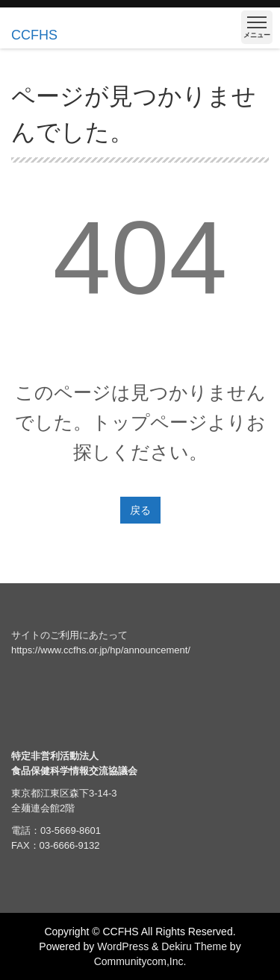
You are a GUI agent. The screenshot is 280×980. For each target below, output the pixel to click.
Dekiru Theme (194, 946)
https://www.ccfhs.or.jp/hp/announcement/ (101, 650)
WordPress (123, 946)
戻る (140, 510)
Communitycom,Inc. (140, 961)
